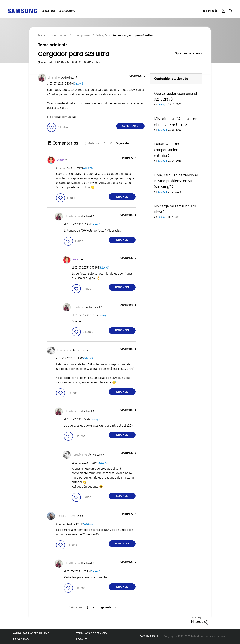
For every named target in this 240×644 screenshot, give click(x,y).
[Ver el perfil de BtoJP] (60, 160)
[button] (138, 76)
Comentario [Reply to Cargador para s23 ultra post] (130, 126)
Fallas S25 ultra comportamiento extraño (168, 150)
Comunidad (48, 11)
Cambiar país (149, 636)
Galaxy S (79, 84)
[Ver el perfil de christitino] (54, 78)
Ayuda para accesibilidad (31, 633)
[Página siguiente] (125, 143)
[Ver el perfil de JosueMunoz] (64, 350)
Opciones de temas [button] (187, 53)
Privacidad (21, 639)
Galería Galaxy (67, 11)
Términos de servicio (92, 633)
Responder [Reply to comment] (122, 197)
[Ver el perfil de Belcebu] (61, 516)
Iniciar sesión (210, 11)
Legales (82, 639)
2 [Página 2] (111, 143)
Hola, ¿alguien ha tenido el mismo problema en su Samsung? (176, 181)
